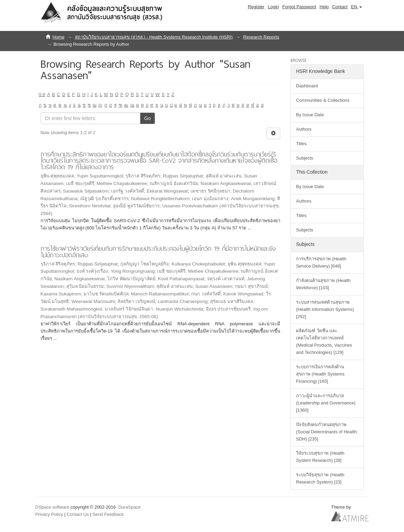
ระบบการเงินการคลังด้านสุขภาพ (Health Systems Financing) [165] (320, 374)
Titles (301, 144)
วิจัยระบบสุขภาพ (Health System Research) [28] (320, 457)
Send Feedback (108, 514)
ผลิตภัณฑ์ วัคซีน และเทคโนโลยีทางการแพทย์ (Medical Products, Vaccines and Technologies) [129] (324, 341)
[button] (357, 7)
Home (59, 37)
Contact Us (78, 514)
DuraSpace (129, 507)
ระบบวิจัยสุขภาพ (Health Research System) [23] (320, 478)
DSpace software (52, 507)
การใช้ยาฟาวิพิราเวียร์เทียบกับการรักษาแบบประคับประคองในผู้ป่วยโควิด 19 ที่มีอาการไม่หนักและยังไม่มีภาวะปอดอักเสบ (158, 252)
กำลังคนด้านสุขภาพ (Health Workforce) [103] (323, 284)
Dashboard (307, 86)
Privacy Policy (49, 514)
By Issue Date (310, 115)
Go (148, 118)
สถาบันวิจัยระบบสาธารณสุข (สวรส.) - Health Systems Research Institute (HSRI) (154, 37)
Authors (304, 129)
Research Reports (261, 37)
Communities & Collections (323, 100)
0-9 (42, 94)
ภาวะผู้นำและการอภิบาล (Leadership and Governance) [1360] (326, 403)
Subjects (305, 158)
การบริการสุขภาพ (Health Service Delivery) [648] (321, 262)
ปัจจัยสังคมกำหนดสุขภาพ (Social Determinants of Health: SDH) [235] (327, 432)
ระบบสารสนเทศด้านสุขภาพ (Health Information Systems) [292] (325, 309)
